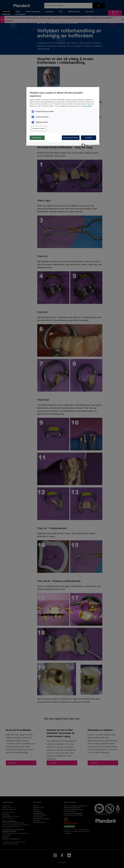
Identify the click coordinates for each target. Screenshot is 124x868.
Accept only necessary (71, 138)
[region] (63, 116)
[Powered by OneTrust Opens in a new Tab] (90, 144)
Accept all (88, 138)
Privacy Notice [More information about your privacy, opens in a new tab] (87, 106)
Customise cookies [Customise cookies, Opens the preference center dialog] (39, 128)
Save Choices (37, 138)
